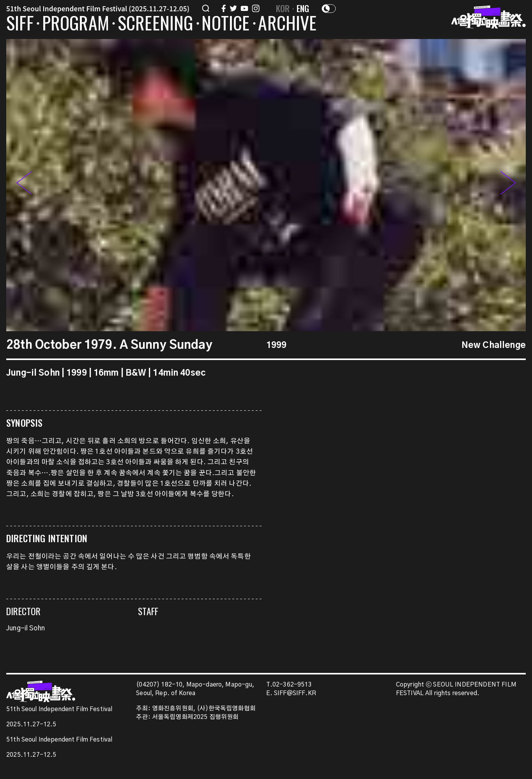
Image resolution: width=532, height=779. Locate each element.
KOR (283, 8)
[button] (508, 185)
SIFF (20, 24)
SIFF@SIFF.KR (295, 693)
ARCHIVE (287, 24)
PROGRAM (76, 24)
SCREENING (156, 24)
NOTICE (225, 24)
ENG (303, 8)
